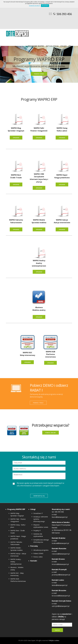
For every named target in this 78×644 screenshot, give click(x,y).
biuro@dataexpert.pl (60, 517)
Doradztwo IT (38, 513)
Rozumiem (45, 6)
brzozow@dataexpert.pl (61, 596)
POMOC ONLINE (51, 433)
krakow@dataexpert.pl (60, 543)
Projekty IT (37, 531)
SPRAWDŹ (16, 138)
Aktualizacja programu (41, 550)
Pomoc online (38, 557)
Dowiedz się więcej (34, 6)
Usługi (64, 46)
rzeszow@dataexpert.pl (61, 554)
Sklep (69, 50)
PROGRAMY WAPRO (36, 46)
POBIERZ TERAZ (38, 403)
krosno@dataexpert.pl (60, 564)
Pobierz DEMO (38, 553)
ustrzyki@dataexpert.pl (61, 606)
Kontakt (60, 50)
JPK (70, 46)
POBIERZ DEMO (39, 74)
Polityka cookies (54, 640)
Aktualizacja (52, 46)
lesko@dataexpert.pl (60, 585)
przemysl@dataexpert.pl (61, 575)
